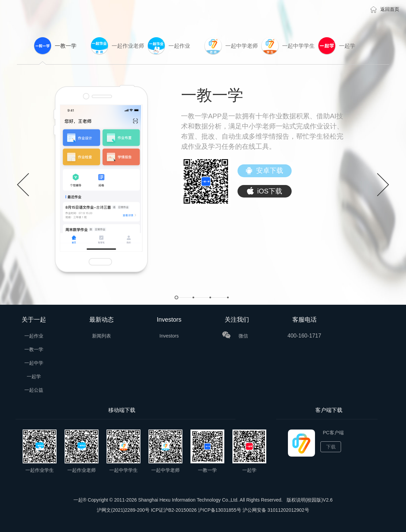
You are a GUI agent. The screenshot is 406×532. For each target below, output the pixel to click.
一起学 (34, 376)
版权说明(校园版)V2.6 (310, 500)
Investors (169, 320)
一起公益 (34, 390)
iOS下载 (264, 191)
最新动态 (101, 320)
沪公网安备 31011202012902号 (276, 510)
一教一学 (34, 349)
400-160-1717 (304, 336)
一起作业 (34, 336)
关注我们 (237, 320)
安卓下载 (265, 171)
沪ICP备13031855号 (220, 510)
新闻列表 (101, 336)
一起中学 (34, 363)
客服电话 (304, 320)
